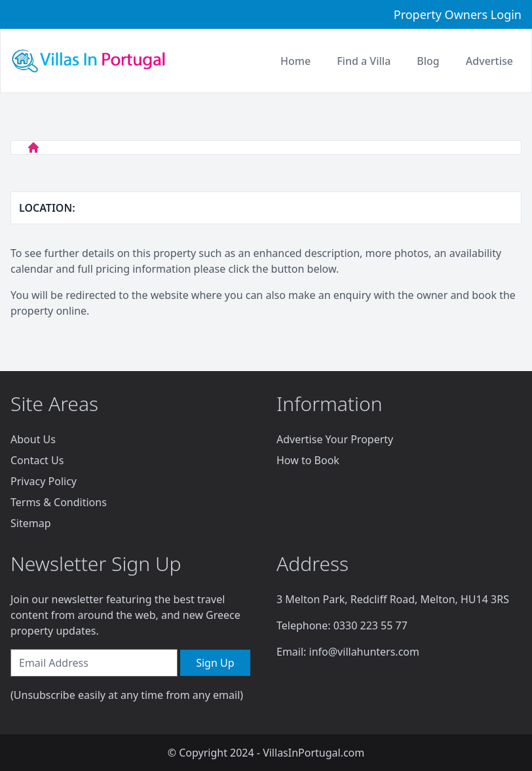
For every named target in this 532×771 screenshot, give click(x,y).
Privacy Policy (44, 481)
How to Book (308, 460)
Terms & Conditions (59, 502)
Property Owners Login (458, 14)
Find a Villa (364, 61)
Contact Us (37, 460)
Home (295, 61)
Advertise (489, 61)
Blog (428, 61)
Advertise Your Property (335, 439)
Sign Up (215, 663)
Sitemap (31, 523)
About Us (33, 439)
